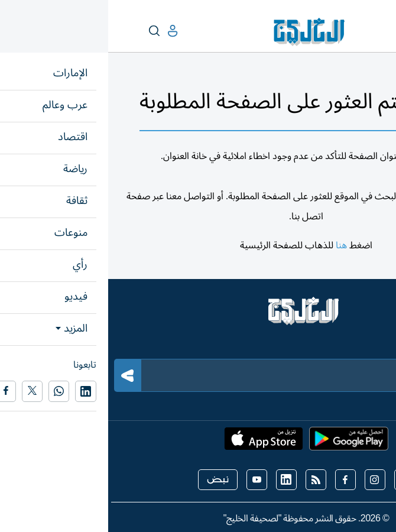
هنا (233, 245)
